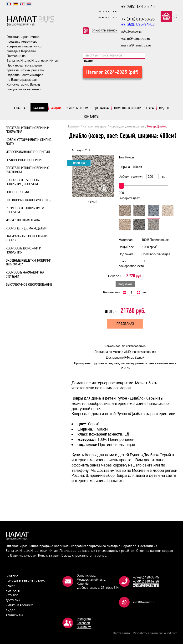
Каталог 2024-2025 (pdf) (112, 72)
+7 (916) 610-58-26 (138, 19)
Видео (164, 108)
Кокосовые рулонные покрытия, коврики (24, 182)
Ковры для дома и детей (26, 228)
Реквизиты (14, 615)
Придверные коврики (24, 160)
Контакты (91, 117)
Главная (21, 108)
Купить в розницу (19, 605)
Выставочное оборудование (29, 284)
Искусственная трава (23, 220)
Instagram (84, 619)
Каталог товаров (94, 126)
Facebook (83, 623)
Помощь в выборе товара (134, 108)
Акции (56, 108)
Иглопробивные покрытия (28, 152)
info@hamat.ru (143, 602)
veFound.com (168, 633)
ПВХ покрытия (17, 192)
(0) (175, 16)
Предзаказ (125, 324)
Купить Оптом (77, 108)
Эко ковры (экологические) (28, 200)
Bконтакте (84, 627)
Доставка (101, 108)
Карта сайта (121, 633)
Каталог (39, 108)
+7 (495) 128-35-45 (138, 6)
